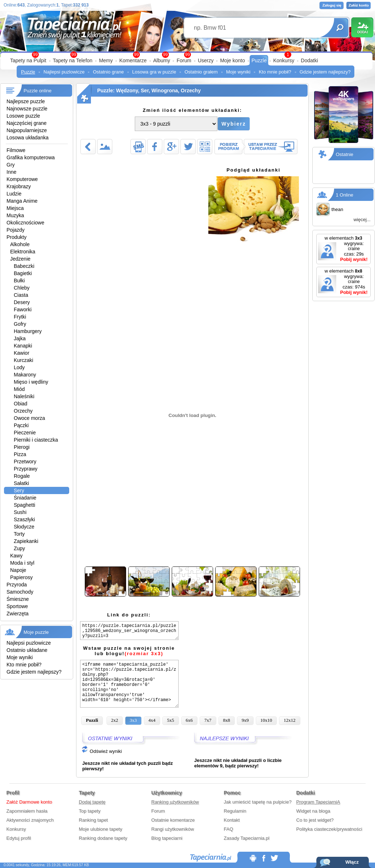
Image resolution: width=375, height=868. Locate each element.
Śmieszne (18, 599)
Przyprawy (26, 469)
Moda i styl (22, 563)
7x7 (208, 720)
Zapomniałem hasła (27, 811)
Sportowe (17, 606)
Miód (19, 389)
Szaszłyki (24, 519)
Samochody (20, 592)
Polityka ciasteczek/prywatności (329, 829)
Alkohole (20, 244)
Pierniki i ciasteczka (36, 440)
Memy (106, 60)
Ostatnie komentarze (173, 820)
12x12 (290, 720)
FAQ (229, 829)
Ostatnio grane (108, 72)
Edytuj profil (19, 838)
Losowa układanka (28, 138)
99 (187, 55)
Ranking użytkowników (175, 802)
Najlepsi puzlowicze (64, 72)
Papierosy (21, 577)
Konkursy (284, 60)
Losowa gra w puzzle (154, 72)
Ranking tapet (93, 820)
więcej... (362, 220)
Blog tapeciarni (167, 838)
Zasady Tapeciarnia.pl (247, 838)
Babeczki (24, 266)
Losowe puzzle (23, 116)
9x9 (245, 720)
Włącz (352, 862)
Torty (19, 534)
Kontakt (232, 820)
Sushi (20, 512)
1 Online (345, 195)
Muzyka (15, 215)
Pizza (20, 454)
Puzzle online (37, 91)
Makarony (25, 375)
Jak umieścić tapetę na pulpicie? (258, 802)
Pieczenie (25, 433)
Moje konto (232, 60)
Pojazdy (16, 230)
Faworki (23, 309)
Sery (19, 490)
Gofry (20, 324)
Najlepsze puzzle (26, 101)
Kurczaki (24, 360)
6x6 (189, 720)
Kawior (22, 353)
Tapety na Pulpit (28, 60)
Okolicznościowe (25, 223)
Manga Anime (22, 201)
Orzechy (23, 411)
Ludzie (14, 194)
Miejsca (15, 208)
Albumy (162, 60)
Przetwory (25, 462)
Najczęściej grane (27, 123)
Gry (11, 165)
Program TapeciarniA (318, 802)
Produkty (16, 237)
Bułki (19, 281)
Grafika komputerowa (31, 157)
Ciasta (21, 295)
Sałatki (21, 483)
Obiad (20, 404)
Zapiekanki (26, 541)
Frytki (20, 317)
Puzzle (259, 60)
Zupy (19, 548)
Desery (22, 302)
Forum (184, 60)
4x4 (152, 720)
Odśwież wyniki (101, 751)
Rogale (22, 476)
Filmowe (16, 150)
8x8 (227, 720)
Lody (19, 367)
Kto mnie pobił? (275, 72)
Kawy (16, 556)
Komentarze (133, 60)
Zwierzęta (18, 614)
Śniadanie (25, 498)
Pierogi (22, 447)
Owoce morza (29, 418)
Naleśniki (24, 396)
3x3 (133, 720)
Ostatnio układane (27, 650)
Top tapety (90, 811)
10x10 (266, 720)
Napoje (18, 570)
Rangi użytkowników (173, 829)
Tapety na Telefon (73, 60)
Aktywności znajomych (30, 820)
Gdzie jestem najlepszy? (325, 72)
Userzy (206, 60)
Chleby (22, 288)
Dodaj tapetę (92, 802)
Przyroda (17, 585)
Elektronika (23, 252)
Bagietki (23, 273)
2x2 (115, 720)
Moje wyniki (238, 72)
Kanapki (23, 346)
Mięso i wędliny (31, 382)
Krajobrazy (19, 186)
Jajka (20, 338)
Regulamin (235, 811)
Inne (11, 172)
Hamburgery (28, 331)
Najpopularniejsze (27, 130)
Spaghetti (24, 505)
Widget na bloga (313, 811)
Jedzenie (20, 259)
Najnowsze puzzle (27, 109)
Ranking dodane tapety (103, 838)
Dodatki (309, 60)
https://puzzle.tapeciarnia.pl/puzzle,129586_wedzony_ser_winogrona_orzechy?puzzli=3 (129, 631)
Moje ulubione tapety (101, 829)
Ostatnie (345, 154)
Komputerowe (22, 179)
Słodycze (24, 527)
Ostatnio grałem (201, 72)
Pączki (21, 425)
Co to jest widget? (315, 820)
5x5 (171, 720)
